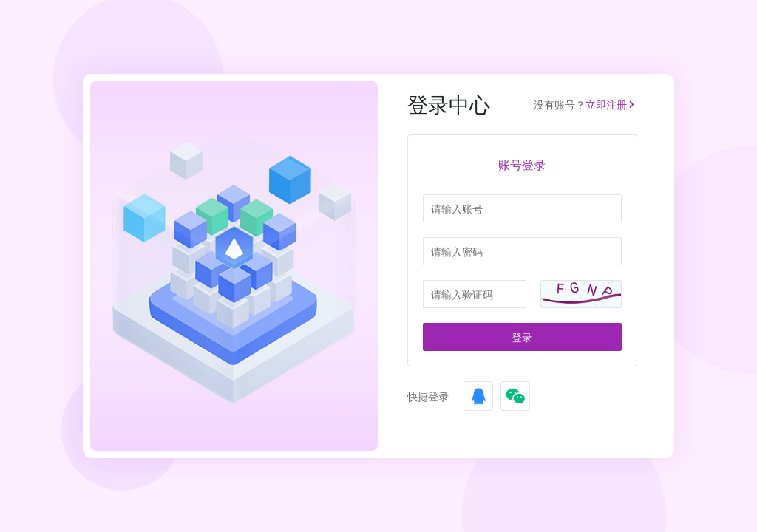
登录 (522, 337)
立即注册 (611, 105)
